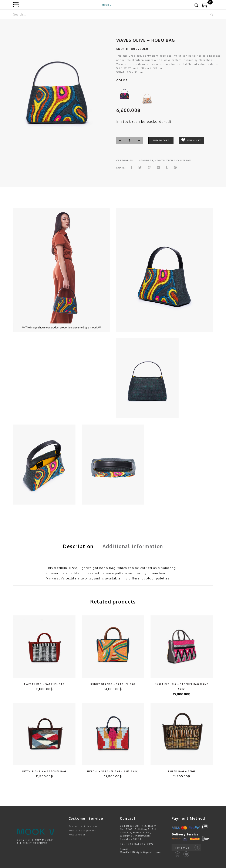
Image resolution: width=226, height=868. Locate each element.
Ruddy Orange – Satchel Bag (113, 684)
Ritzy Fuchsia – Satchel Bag (44, 771)
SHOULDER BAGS (183, 160)
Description (78, 546)
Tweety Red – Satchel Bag (44, 684)
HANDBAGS (146, 160)
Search (212, 14)
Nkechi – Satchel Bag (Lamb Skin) (113, 771)
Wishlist (191, 140)
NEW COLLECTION (164, 160)
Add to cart (161, 140)
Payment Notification (83, 826)
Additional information (133, 546)
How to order (77, 835)
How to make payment (83, 831)
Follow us (182, 848)
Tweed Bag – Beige (182, 771)
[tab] (78, 546)
